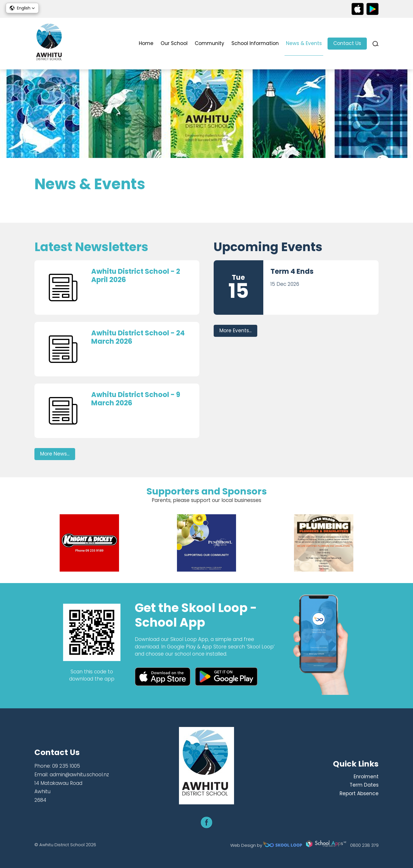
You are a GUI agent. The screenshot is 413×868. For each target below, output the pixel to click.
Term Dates (364, 785)
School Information (255, 43)
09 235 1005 (66, 766)
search (376, 44)
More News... (55, 454)
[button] (22, 8)
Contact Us (347, 43)
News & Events (304, 43)
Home (146, 43)
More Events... (235, 331)
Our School (174, 43)
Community (210, 43)
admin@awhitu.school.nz (79, 775)
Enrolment (366, 777)
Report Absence (359, 793)
